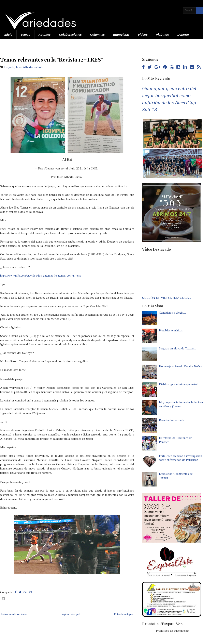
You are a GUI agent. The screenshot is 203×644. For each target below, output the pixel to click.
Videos (143, 35)
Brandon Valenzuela (172, 420)
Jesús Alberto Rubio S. (30, 67)
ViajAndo (162, 35)
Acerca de (12, 43)
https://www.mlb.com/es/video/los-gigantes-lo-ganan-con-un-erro (41, 276)
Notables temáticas (171, 330)
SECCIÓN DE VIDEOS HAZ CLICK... (166, 298)
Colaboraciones (70, 35)
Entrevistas (121, 35)
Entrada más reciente (14, 614)
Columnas (97, 35)
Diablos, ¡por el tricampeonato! (178, 384)
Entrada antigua (124, 614)
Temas (25, 35)
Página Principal (70, 614)
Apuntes (45, 35)
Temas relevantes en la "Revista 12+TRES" (52, 59)
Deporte (183, 35)
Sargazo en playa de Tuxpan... (177, 348)
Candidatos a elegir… (172, 313)
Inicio (8, 35)
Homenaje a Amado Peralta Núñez (180, 366)
